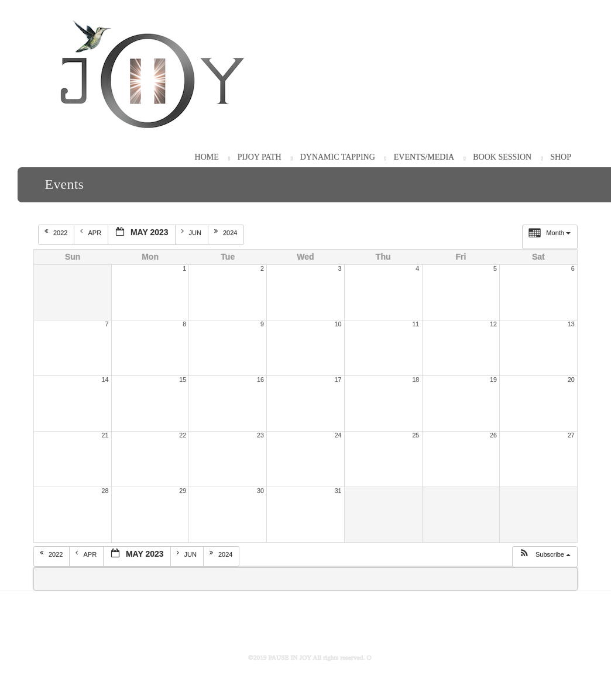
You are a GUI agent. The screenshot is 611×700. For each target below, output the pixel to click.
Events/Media (424, 157)
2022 (57, 232)
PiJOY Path (260, 157)
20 (571, 380)
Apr (92, 232)
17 (338, 380)
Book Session (502, 157)
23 (260, 435)
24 (338, 435)
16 (260, 380)
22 (183, 435)
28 (105, 491)
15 (183, 380)
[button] (545, 557)
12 (493, 324)
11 (416, 324)
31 (338, 491)
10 (338, 324)
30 (260, 491)
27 (571, 435)
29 (183, 491)
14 (105, 380)
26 (493, 435)
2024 (227, 232)
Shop (561, 157)
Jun (192, 232)
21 (105, 435)
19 (493, 380)
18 (416, 380)
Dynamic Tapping (338, 157)
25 (416, 435)
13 (571, 324)
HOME (207, 157)
